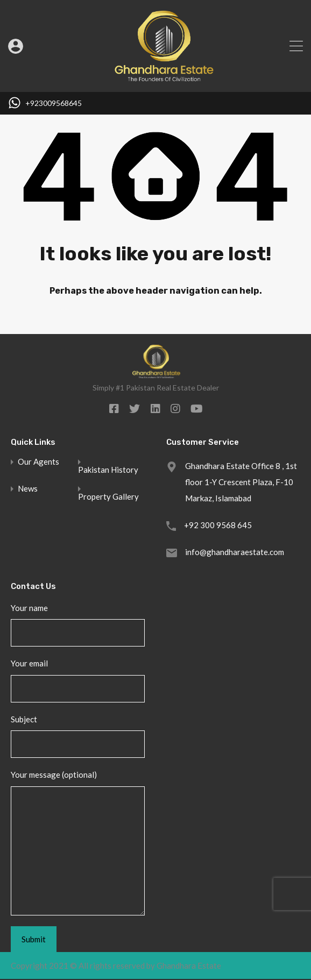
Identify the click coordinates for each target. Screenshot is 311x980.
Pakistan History (108, 470)
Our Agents (38, 462)
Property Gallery (108, 497)
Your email (78, 680)
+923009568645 (54, 103)
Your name (78, 625)
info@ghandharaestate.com (235, 552)
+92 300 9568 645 (218, 525)
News (28, 489)
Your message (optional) (78, 843)
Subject (78, 736)
